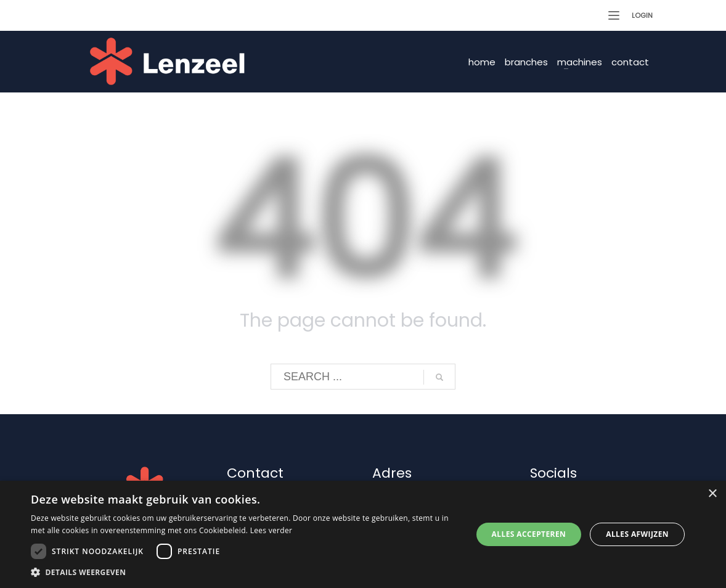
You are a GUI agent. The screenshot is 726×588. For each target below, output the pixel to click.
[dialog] (363, 534)
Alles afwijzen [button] (637, 534)
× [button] (712, 494)
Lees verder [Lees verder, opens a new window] (271, 530)
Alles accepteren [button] (529, 534)
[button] (245, 572)
